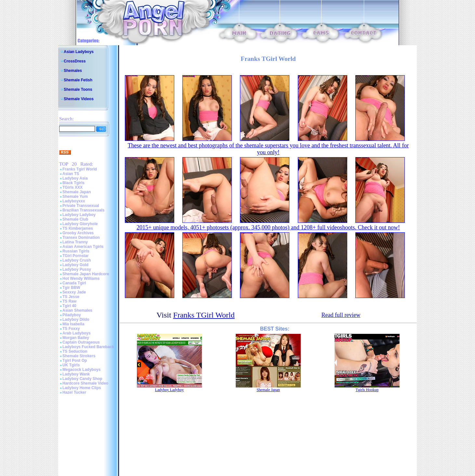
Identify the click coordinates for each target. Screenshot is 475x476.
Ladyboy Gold (75, 265)
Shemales (73, 71)
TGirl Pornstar (76, 256)
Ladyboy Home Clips (82, 388)
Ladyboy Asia (75, 178)
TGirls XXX (73, 187)
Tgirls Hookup (367, 390)
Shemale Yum (75, 197)
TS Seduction (75, 351)
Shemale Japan (77, 192)
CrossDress (75, 61)
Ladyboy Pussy (77, 269)
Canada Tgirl (74, 283)
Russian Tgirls (76, 251)
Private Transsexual (81, 206)
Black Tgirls (73, 183)
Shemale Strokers (79, 356)
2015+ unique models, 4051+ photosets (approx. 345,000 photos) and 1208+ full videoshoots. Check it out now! (268, 227)
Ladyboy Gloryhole (80, 224)
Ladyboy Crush (77, 260)
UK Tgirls (71, 365)
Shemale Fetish (78, 80)
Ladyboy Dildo (76, 320)
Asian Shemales (77, 310)
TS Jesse (71, 297)
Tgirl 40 (69, 306)
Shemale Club (75, 219)
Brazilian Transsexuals (83, 210)
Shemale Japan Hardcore (86, 274)
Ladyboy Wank (76, 374)
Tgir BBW (71, 288)
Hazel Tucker (74, 392)
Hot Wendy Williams (81, 279)
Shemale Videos (79, 99)
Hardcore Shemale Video (85, 383)
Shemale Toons (78, 89)
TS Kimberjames (78, 228)
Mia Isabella (73, 324)
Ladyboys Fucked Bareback (88, 347)
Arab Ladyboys (77, 333)
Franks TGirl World (204, 315)
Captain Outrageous (81, 342)
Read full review (341, 315)
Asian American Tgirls (83, 247)
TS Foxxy (71, 329)
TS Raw (69, 301)
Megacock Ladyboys (81, 370)
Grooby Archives (78, 233)
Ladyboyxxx (74, 201)
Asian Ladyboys (79, 52)
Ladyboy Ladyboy (79, 215)
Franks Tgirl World (80, 169)
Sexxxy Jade (74, 292)
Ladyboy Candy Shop (82, 379)
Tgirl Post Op (75, 360)
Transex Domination (81, 238)
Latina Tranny (75, 242)
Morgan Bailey (76, 338)
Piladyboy (72, 315)
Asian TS (71, 174)
